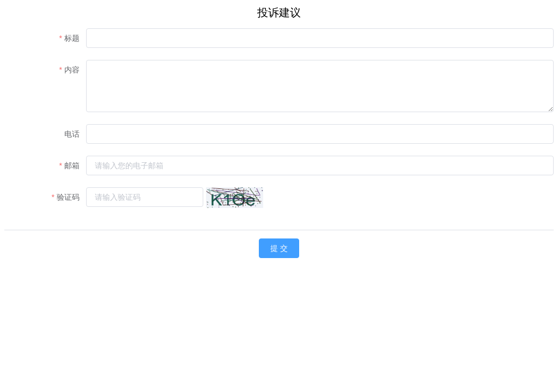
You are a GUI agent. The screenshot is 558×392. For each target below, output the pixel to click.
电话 (72, 134)
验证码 (68, 197)
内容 (72, 70)
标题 (72, 38)
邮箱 (72, 166)
